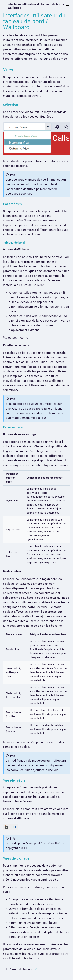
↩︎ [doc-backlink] (36, 969)
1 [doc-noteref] (42, 86)
